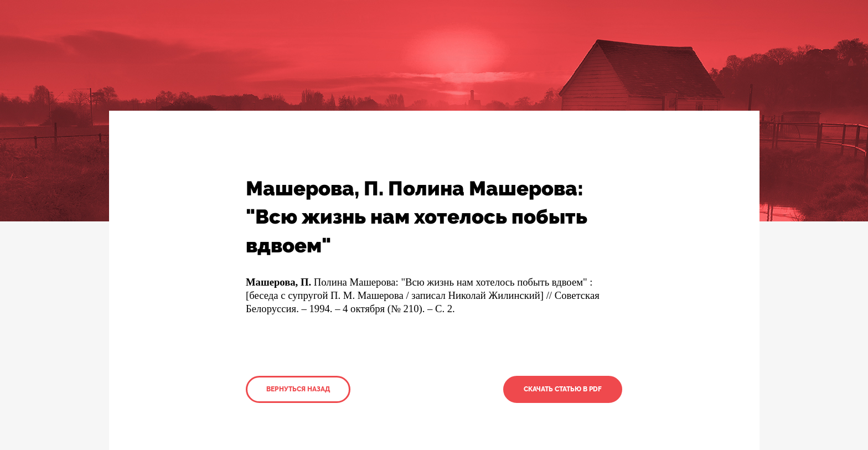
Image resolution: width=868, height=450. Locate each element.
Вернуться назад (298, 389)
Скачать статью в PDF (563, 389)
